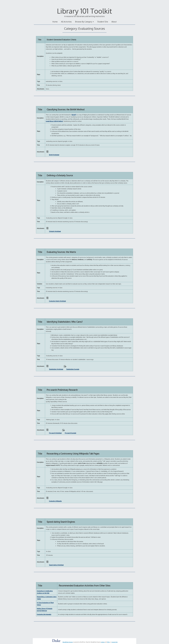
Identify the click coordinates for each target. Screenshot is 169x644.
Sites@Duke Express (68, 642)
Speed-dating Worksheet (56, 565)
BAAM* (74, 115)
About (114, 22)
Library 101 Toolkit (84, 11)
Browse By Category (84, 22)
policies (103, 642)
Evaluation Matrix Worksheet (57, 301)
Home (55, 22)
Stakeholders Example (73, 369)
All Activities (66, 22)
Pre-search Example (70, 433)
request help (115, 642)
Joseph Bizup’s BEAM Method (54, 121)
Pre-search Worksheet (55, 433)
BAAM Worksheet (54, 155)
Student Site (103, 22)
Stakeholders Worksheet (56, 369)
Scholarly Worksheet (55, 231)
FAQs (108, 642)
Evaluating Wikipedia (55, 501)
